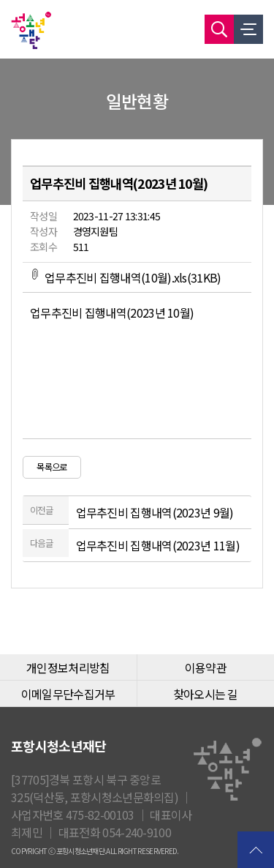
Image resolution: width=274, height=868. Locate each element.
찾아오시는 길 (206, 694)
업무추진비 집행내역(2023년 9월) (155, 512)
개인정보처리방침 (68, 667)
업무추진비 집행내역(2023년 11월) (158, 545)
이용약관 (206, 667)
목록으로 (52, 467)
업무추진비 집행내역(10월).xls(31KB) (126, 277)
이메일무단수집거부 (68, 694)
